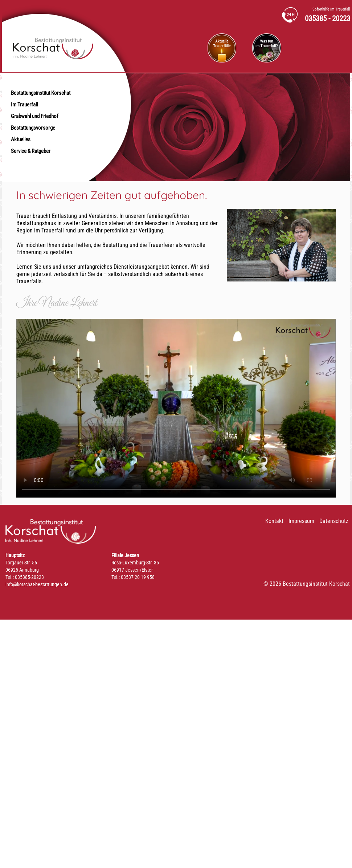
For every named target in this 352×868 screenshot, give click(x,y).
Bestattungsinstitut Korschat (41, 93)
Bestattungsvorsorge (33, 128)
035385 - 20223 (328, 19)
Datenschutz (334, 521)
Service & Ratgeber (31, 151)
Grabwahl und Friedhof (35, 116)
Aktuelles (21, 139)
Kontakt (274, 521)
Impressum (301, 521)
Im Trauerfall (24, 105)
